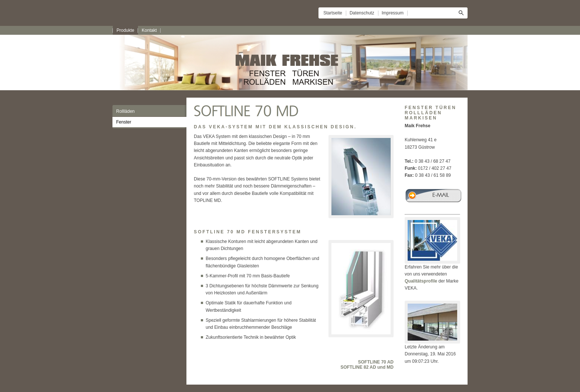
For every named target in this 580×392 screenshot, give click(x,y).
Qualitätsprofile (421, 281)
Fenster (124, 122)
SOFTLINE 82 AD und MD (367, 367)
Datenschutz (362, 13)
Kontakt (149, 30)
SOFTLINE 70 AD (376, 362)
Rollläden (125, 111)
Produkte (125, 30)
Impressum (393, 13)
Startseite (333, 13)
